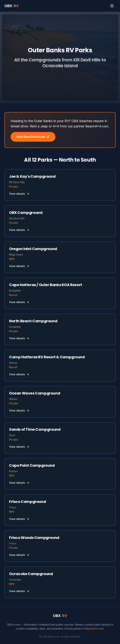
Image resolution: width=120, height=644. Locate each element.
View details (19, 194)
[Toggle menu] (112, 6)
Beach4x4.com (94, 629)
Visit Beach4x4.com (33, 137)
